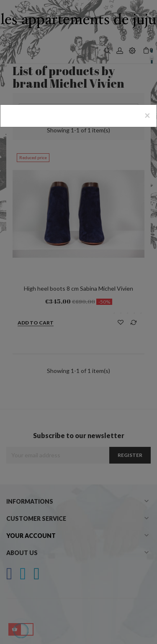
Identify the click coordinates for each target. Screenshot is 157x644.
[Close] (147, 115)
